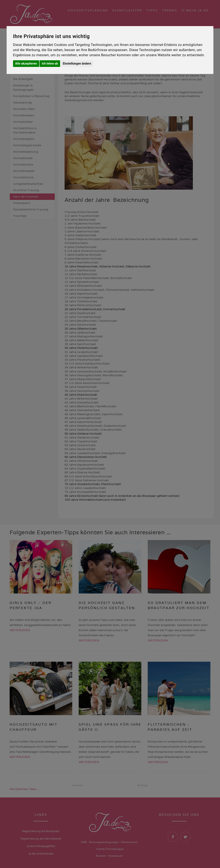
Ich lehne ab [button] (50, 63)
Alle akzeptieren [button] (26, 63)
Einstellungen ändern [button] (77, 63)
